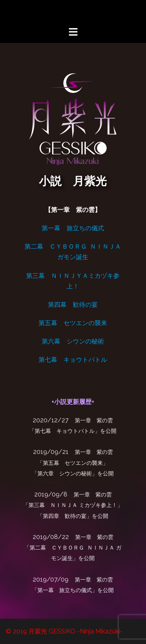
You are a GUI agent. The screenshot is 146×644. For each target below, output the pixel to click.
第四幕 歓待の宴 (73, 305)
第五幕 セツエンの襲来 (73, 323)
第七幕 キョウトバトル (73, 360)
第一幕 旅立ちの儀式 (73, 228)
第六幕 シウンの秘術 (73, 341)
